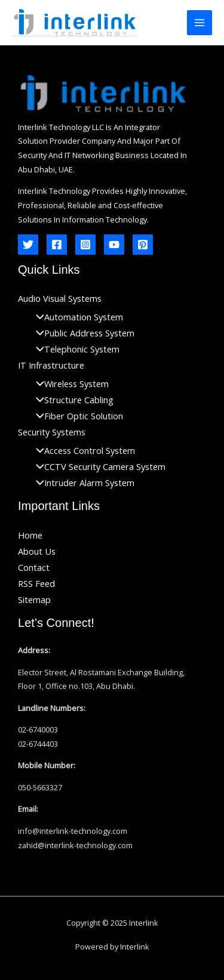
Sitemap (34, 599)
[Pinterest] (143, 245)
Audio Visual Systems (60, 298)
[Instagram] (85, 245)
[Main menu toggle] (200, 23)
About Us (37, 551)
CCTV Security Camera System (98, 466)
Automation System (76, 317)
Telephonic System (75, 349)
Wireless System (69, 384)
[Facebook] (57, 245)
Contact (34, 567)
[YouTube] (114, 245)
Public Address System (82, 333)
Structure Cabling (72, 400)
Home (30, 535)
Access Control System (82, 450)
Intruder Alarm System (82, 483)
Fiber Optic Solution (76, 416)
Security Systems (52, 432)
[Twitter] (28, 245)
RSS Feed (36, 583)
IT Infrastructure (51, 365)
